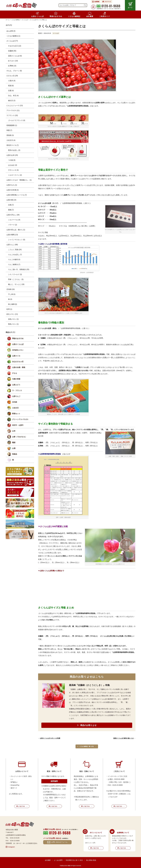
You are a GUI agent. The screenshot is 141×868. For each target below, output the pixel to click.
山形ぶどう (16, 385)
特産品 (15, 454)
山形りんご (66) (12, 245)
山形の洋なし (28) (13, 215)
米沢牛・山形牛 (18, 425)
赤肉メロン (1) (13, 319)
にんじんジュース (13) (15, 105)
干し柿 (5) (12, 294)
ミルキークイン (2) (15, 175)
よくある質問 (58, 860)
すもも (15, 373)
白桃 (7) (11, 205)
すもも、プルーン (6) (14, 71)
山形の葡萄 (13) (12, 235)
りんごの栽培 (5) (14, 260)
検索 (85, 5)
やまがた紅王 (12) (15, 46)
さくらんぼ (56, 33)
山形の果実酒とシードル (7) (17, 195)
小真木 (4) (12, 81)
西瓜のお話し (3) (14, 150)
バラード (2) (13, 225)
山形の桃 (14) (11, 200)
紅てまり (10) (13, 61)
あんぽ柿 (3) (11, 31)
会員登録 (97, 2)
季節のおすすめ (18, 338)
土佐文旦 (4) (11, 140)
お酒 (14, 448)
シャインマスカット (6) (17, 240)
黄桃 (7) (11, 210)
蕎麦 (14, 443)
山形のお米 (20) (12, 155)
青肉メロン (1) (13, 324)
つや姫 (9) (12, 160)
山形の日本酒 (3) (13, 190)
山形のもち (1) (12, 185)
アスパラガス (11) (13, 110)
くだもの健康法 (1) (13, 36)
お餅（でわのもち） (19, 437)
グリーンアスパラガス (20, 419)
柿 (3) (10, 299)
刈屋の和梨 (16, 379)
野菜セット (16, 414)
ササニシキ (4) (13, 170)
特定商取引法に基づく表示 (74, 860)
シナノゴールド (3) (15, 274)
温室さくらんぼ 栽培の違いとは (123, 738)
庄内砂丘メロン (18, 350)
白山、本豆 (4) (13, 96)
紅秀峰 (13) (12, 66)
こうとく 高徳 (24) (15, 250)
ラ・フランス (17, 391)
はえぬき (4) (13, 165)
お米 (14, 431)
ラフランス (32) (12, 115)
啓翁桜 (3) (10, 135)
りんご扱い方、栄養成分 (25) (19, 269)
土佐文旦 (15, 408)
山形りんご (16, 396)
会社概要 (48, 860)
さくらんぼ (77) (12, 41)
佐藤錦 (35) (12, 51)
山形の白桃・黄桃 (19, 367)
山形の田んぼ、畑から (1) (16, 230)
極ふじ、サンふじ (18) (16, 284)
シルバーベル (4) (14, 220)
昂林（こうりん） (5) (16, 279)
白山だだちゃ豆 (18, 362)
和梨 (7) (9, 130)
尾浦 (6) (11, 86)
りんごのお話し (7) (15, 255)
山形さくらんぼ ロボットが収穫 (50, 738)
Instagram (12, 847)
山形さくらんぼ (18, 344)
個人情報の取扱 (91, 860)
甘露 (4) (11, 91)
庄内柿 (15, 402)
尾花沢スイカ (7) (13, 145)
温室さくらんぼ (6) (15, 56)
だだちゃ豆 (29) (12, 76)
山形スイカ (16, 356)
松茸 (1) (9, 309)
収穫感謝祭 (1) (12, 125)
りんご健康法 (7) (14, 264)
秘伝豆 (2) (12, 101)
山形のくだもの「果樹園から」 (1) (19, 180)
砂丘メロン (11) (12, 314)
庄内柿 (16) (11, 289)
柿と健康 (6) (13, 304)
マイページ (108, 2)
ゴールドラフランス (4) (17, 120)
